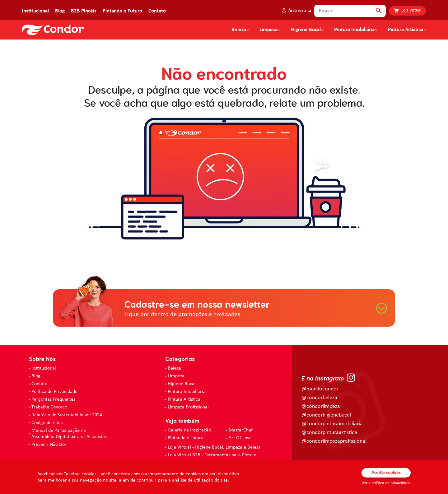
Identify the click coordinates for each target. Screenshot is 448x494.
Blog (60, 11)
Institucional (35, 11)
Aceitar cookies (386, 473)
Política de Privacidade (54, 392)
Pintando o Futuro (122, 11)
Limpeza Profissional (188, 407)
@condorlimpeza (321, 406)
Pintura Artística (406, 30)
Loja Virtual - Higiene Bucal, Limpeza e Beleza (214, 447)
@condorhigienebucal (326, 415)
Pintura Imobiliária (354, 30)
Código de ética (47, 423)
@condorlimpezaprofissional (334, 441)
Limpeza (176, 376)
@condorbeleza (319, 398)
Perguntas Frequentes (53, 399)
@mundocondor (320, 389)
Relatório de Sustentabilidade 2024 (67, 415)
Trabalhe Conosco (49, 407)
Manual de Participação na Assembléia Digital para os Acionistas (69, 434)
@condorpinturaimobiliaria (332, 424)
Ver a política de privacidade (386, 483)
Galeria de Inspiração (189, 430)
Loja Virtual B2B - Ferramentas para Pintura (212, 455)
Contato (157, 11)
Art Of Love (240, 438)
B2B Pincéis (84, 11)
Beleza (239, 30)
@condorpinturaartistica (329, 433)
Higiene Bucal (306, 30)
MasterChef (241, 430)
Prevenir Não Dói (49, 445)
